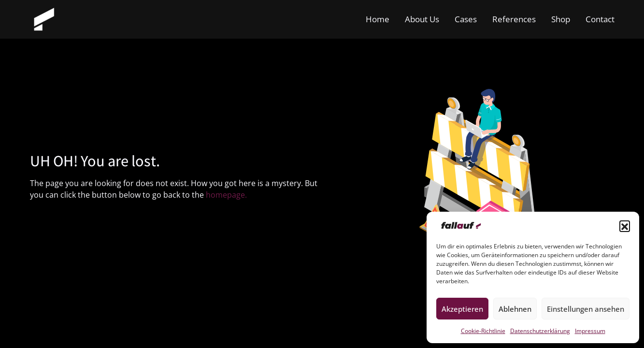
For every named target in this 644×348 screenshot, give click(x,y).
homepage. (226, 195)
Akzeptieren (462, 309)
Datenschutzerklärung (540, 331)
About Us (422, 19)
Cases (466, 19)
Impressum (590, 331)
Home (378, 19)
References (514, 19)
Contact (600, 19)
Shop (561, 19)
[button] (625, 226)
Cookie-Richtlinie (483, 331)
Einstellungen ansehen (586, 309)
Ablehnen (515, 309)
